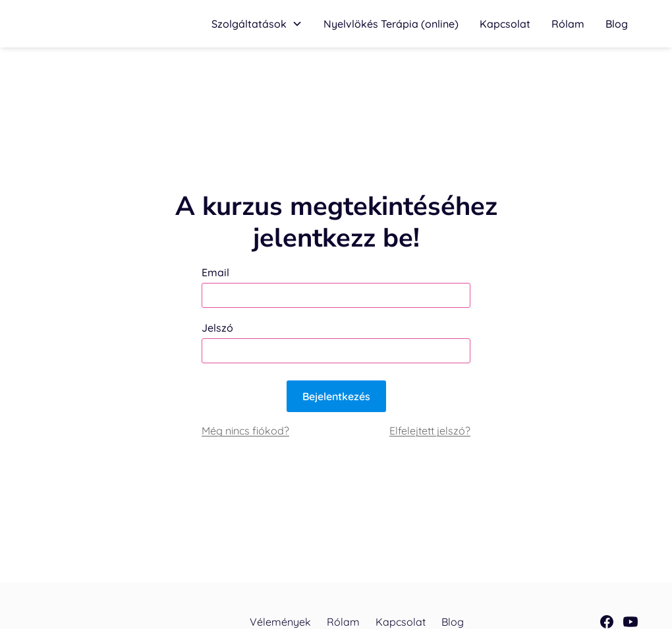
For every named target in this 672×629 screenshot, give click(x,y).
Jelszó (217, 328)
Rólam (568, 24)
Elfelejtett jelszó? (430, 431)
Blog (617, 24)
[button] (257, 24)
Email (215, 272)
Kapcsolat (505, 24)
